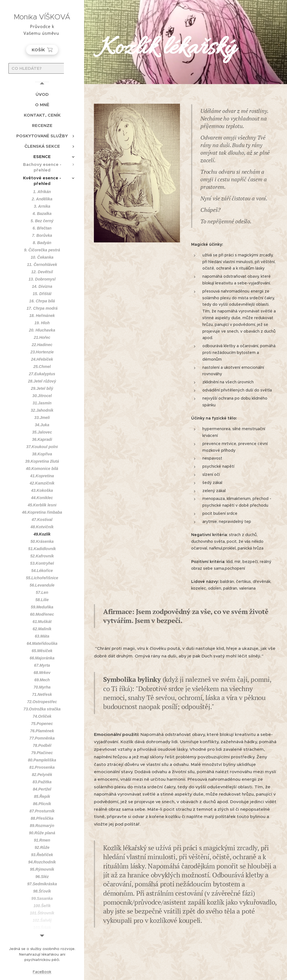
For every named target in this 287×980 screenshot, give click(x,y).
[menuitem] (42, 94)
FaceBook (42, 972)
